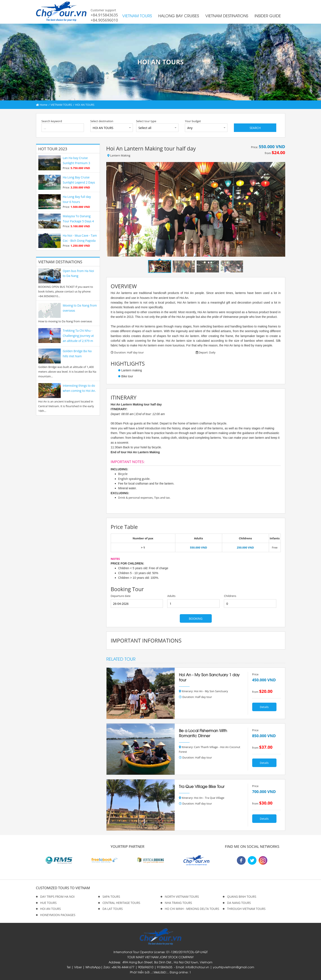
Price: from (268, 150)
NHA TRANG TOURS (178, 903)
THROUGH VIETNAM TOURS (246, 909)
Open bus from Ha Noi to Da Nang (78, 273)
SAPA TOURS (111, 897)
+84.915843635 (104, 15)
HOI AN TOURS (85, 105)
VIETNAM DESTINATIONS (227, 15)
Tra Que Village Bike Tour (202, 786)
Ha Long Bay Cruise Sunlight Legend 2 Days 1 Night (79, 182)
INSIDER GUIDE (268, 15)
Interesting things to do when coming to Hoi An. (79, 388)
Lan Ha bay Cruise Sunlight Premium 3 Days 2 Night (76, 163)
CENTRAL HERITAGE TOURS (121, 903)
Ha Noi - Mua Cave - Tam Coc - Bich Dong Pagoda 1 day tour (80, 241)
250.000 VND (245, 547)
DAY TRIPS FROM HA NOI (58, 897)
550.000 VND (199, 547)
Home (42, 105)
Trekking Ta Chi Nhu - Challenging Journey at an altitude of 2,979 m (78, 336)
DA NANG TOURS (239, 903)
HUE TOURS (48, 903)
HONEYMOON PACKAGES (58, 915)
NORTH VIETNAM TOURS (182, 897)
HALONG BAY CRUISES (179, 15)
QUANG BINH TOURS (242, 897)
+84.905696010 (104, 20)
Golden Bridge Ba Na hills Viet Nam (77, 354)
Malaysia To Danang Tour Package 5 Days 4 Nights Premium (78, 221)
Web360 (160, 972)
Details (264, 707)
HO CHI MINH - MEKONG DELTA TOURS (192, 909)
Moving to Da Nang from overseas (80, 308)
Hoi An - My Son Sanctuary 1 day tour (209, 677)
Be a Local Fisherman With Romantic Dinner (203, 733)
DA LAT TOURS (113, 909)
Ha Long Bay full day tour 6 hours (77, 199)
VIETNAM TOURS (137, 15)
